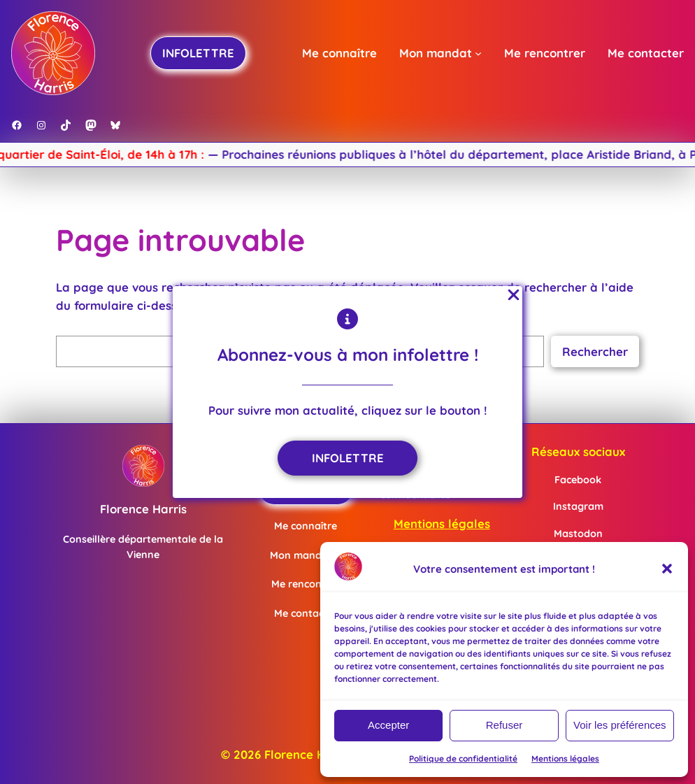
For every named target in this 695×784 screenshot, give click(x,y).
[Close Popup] (514, 296)
